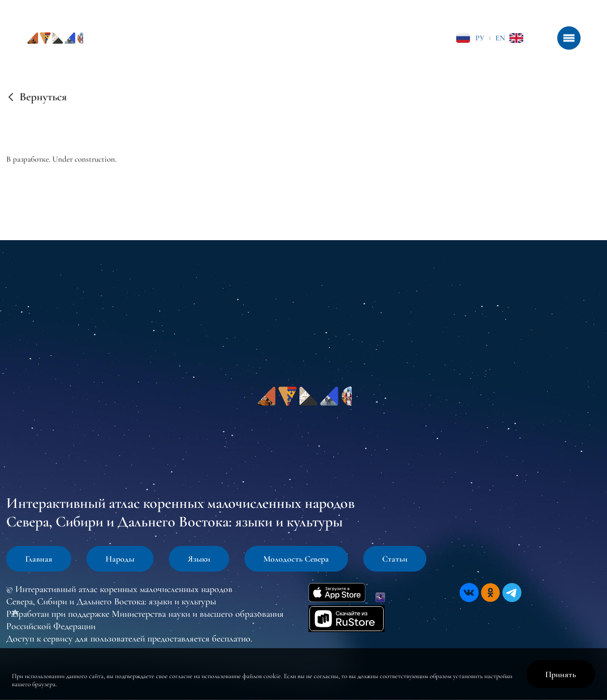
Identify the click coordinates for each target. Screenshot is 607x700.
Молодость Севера (296, 559)
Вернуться (43, 97)
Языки (199, 559)
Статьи (395, 559)
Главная (39, 559)
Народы (120, 559)
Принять (561, 674)
